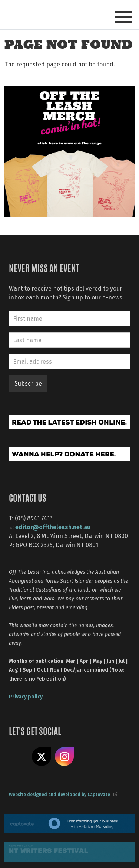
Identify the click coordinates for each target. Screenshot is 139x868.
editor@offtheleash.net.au (53, 527)
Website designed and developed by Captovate (63, 794)
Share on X (42, 757)
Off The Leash (22, 14)
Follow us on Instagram (64, 757)
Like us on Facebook (19, 757)
